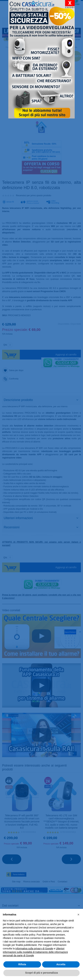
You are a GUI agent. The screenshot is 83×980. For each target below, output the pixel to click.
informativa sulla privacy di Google (34, 949)
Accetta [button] (61, 964)
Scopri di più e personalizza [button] (41, 973)
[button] (78, 915)
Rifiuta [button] (22, 964)
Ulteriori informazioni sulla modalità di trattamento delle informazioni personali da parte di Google (35, 952)
